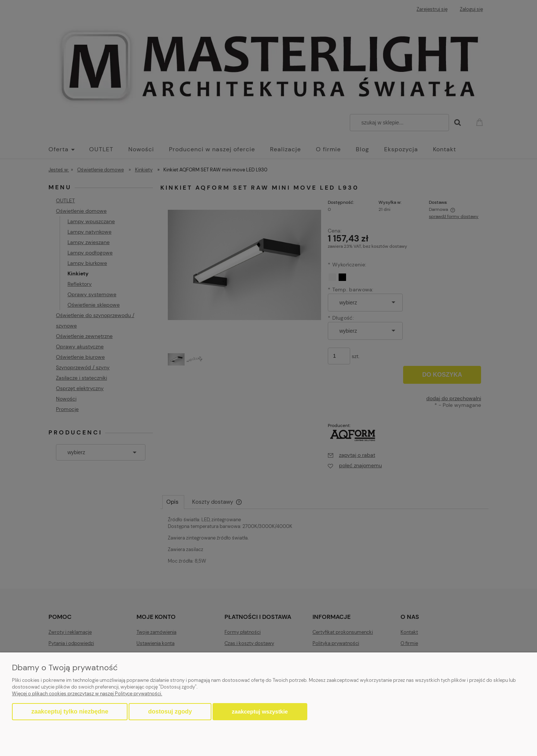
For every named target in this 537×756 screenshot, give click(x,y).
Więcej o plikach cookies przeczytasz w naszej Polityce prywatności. (87, 694)
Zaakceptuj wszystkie (260, 711)
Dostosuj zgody (170, 711)
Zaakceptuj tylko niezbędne (70, 711)
